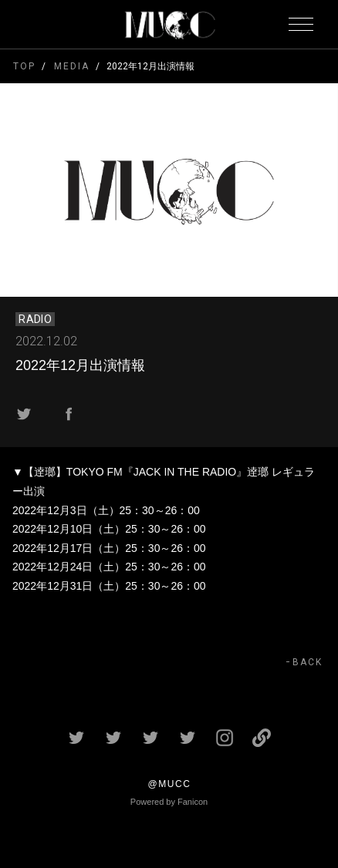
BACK (308, 662)
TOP (24, 66)
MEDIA (71, 66)
